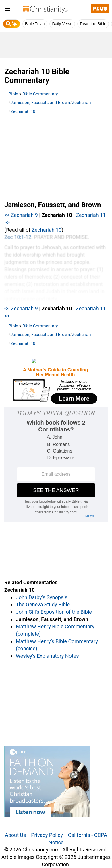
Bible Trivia (35, 24)
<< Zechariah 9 (21, 215)
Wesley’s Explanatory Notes (47, 656)
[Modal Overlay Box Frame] (56, 382)
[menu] (8, 10)
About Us (15, 835)
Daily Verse (62, 24)
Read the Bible (93, 24)
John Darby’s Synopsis (42, 597)
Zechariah (81, 103)
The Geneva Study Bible (43, 604)
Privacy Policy (47, 835)
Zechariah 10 (23, 111)
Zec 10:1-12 (18, 237)
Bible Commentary (40, 94)
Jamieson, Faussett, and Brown (40, 103)
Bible (13, 94)
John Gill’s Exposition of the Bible (54, 612)
